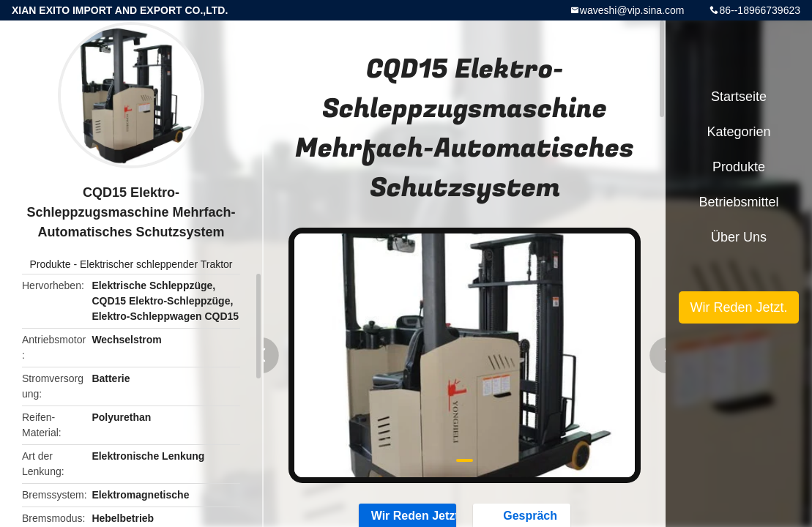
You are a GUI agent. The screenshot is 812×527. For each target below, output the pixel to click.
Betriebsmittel (738, 202)
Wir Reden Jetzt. (738, 307)
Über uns (739, 237)
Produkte (50, 264)
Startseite (739, 97)
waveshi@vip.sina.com (632, 10)
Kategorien (738, 132)
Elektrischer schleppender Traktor (156, 264)
